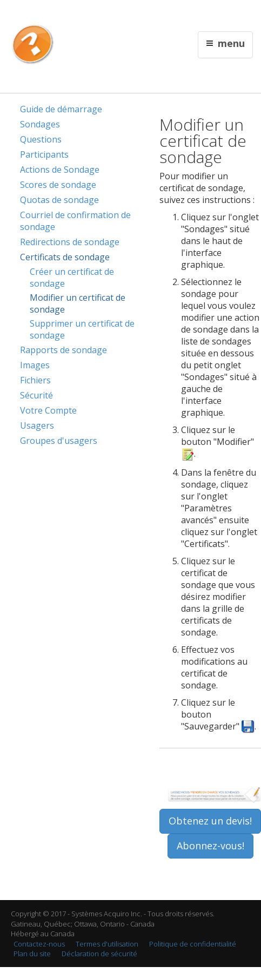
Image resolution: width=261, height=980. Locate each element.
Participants (44, 154)
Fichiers (35, 380)
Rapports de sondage (63, 350)
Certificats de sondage (65, 257)
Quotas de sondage (59, 200)
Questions (41, 139)
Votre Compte (48, 410)
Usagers (37, 425)
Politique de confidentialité (193, 944)
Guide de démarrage (61, 109)
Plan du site (32, 954)
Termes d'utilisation (107, 944)
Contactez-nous (39, 944)
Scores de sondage (58, 185)
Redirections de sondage (70, 242)
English (96, 14)
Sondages (40, 124)
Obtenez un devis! (210, 821)
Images (35, 365)
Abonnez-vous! (210, 846)
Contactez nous (133, 14)
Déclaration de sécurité (99, 954)
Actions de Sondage (60, 170)
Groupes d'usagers (59, 441)
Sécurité (36, 395)
